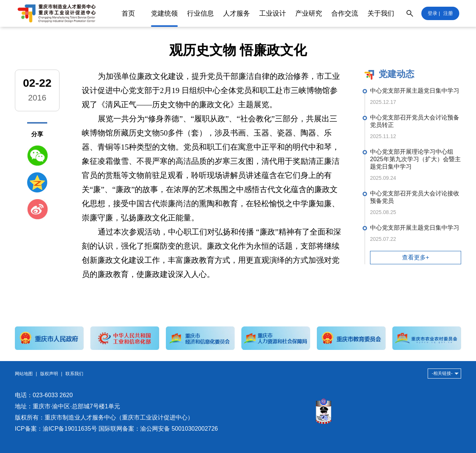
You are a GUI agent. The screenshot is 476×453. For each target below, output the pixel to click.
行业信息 (200, 13)
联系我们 (74, 374)
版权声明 (49, 374)
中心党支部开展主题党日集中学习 (415, 91)
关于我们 (381, 13)
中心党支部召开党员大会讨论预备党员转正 (415, 121)
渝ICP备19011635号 (70, 429)
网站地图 (24, 374)
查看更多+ (416, 257)
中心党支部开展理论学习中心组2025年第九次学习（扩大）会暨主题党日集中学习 (415, 159)
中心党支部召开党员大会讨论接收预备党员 (415, 197)
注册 (448, 13)
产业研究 (309, 13)
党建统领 (164, 13)
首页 (128, 13)
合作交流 (345, 13)
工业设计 (273, 13)
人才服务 (237, 13)
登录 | (434, 13)
